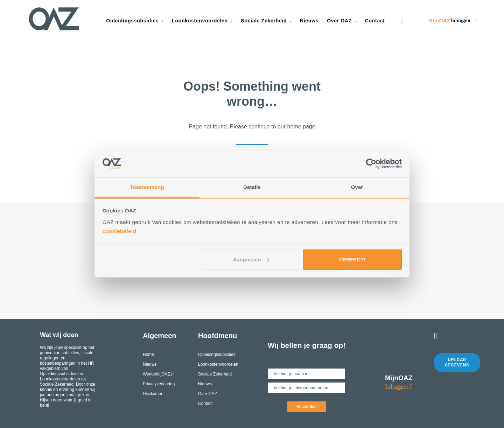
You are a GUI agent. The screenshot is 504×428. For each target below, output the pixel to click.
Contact (375, 21)
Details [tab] (252, 187)
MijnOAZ (453, 21)
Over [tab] (357, 187)
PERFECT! (352, 259)
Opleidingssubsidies (135, 21)
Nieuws (309, 21)
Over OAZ (342, 21)
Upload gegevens (457, 362)
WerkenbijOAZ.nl (159, 374)
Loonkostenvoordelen (202, 21)
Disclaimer (153, 394)
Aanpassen (251, 259)
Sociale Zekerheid (266, 21)
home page (301, 127)
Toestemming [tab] (147, 187)
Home (148, 355)
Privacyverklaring (159, 384)
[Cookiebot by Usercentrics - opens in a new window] (371, 164)
